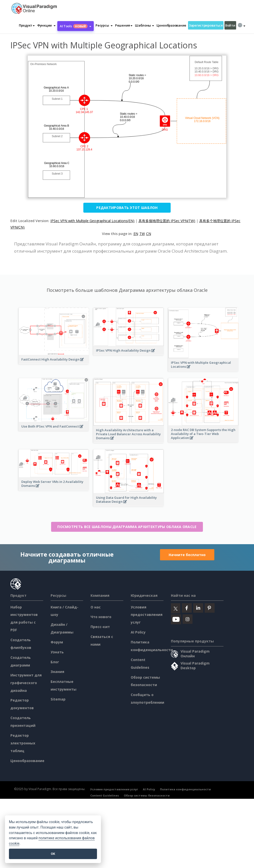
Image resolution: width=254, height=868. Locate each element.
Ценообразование (171, 25)
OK (53, 854)
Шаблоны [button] (144, 25)
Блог (55, 662)
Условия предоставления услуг (147, 615)
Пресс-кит (100, 627)
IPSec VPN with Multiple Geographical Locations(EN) (92, 221)
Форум (57, 642)
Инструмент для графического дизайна (26, 683)
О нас (96, 607)
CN (149, 234)
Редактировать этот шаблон (127, 208)
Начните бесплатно (187, 555)
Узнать (57, 652)
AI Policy (138, 632)
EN (136, 234)
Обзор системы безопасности (147, 795)
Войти (230, 25)
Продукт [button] (27, 25)
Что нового (101, 617)
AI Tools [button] (76, 26)
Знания (57, 672)
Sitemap (58, 699)
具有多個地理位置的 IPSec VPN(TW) (167, 221)
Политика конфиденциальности (185, 789)
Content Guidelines (105, 795)
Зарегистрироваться (206, 25)
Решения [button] (124, 25)
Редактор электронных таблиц (23, 743)
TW (142, 234)
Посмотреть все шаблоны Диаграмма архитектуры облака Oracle (127, 527)
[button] (46, 25)
